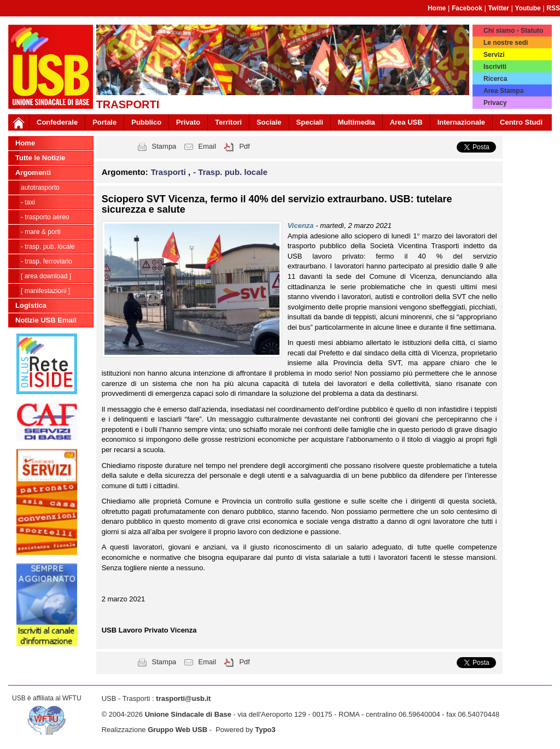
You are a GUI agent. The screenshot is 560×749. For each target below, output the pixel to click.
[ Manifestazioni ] (45, 291)
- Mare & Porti (41, 232)
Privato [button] (188, 122)
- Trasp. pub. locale (48, 247)
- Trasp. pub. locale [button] (230, 172)
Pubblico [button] (146, 122)
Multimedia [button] (357, 122)
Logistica (31, 305)
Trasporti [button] (170, 172)
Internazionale (461, 122)
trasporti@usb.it (183, 698)
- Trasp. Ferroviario (46, 261)
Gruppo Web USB (177, 730)
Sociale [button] (269, 122)
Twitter (499, 8)
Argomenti (33, 172)
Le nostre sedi (506, 43)
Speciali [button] (310, 122)
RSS (553, 8)
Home (437, 8)
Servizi (494, 55)
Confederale (57, 122)
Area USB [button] (406, 122)
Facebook (467, 8)
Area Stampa (503, 91)
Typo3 (265, 730)
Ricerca (495, 79)
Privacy (495, 103)
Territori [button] (228, 122)
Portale (104, 122)
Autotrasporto (40, 188)
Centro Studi (521, 122)
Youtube (528, 8)
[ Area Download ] (46, 276)
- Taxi (28, 202)
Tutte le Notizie (40, 158)
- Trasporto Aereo (45, 217)
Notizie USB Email (46, 320)
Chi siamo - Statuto (513, 31)
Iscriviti (495, 67)
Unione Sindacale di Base (188, 714)
